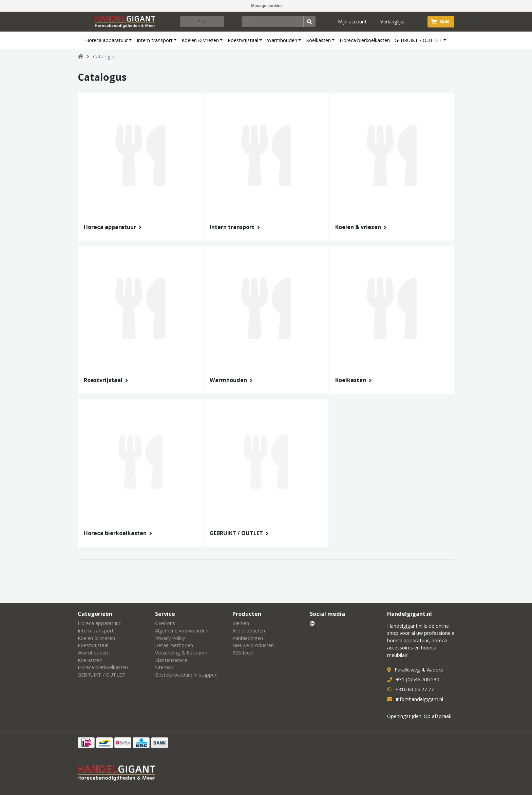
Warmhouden (282, 40)
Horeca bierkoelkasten (365, 40)
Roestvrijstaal (243, 40)
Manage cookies (267, 6)
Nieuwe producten (253, 645)
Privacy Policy (170, 638)
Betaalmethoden (174, 645)
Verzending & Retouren (181, 653)
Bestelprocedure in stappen (186, 675)
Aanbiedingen (248, 638)
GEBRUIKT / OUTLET (418, 40)
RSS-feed (243, 653)
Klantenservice (171, 660)
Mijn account (352, 22)
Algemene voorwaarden (182, 631)
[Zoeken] (273, 22)
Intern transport (155, 40)
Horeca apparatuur (107, 40)
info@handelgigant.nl (420, 699)
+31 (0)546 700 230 (417, 679)
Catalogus (104, 56)
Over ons (165, 623)
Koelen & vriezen (200, 40)
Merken (241, 623)
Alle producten (249, 631)
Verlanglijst (393, 22)
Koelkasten (318, 40)
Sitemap (164, 667)
